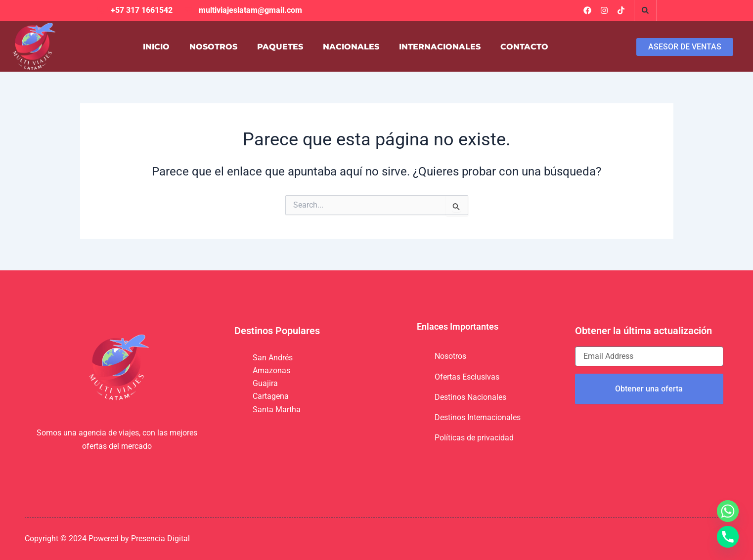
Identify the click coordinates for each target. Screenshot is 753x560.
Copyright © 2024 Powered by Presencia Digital (107, 538)
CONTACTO (524, 47)
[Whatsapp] (728, 511)
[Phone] (728, 537)
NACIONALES (351, 47)
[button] (645, 10)
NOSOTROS (213, 47)
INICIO (156, 47)
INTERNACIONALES (440, 47)
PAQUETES (280, 47)
